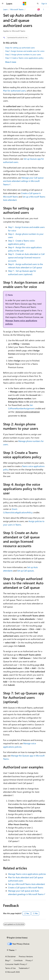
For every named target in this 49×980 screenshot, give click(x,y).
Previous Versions (26, 956)
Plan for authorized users (14, 91)
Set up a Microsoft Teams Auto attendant (26, 884)
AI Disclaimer (10, 956)
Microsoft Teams (17, 9)
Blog (7, 960)
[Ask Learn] (39, 9)
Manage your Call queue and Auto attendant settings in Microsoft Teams (23, 181)
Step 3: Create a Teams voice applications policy (24, 58)
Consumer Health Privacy (15, 964)
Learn (5, 9)
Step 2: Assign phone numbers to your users (23, 54)
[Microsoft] (25, 4)
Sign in (44, 3)
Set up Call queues (25, 571)
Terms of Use (10, 968)
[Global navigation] (3, 4)
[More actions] (44, 9)
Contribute (18, 960)
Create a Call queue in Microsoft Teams (26, 887)
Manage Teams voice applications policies (27, 874)
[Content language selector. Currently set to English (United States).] (17, 938)
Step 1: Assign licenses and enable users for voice (25, 51)
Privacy (28, 960)
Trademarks (23, 968)
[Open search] (38, 4)
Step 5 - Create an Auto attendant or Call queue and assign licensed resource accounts (26, 257)
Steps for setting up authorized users (20, 48)
